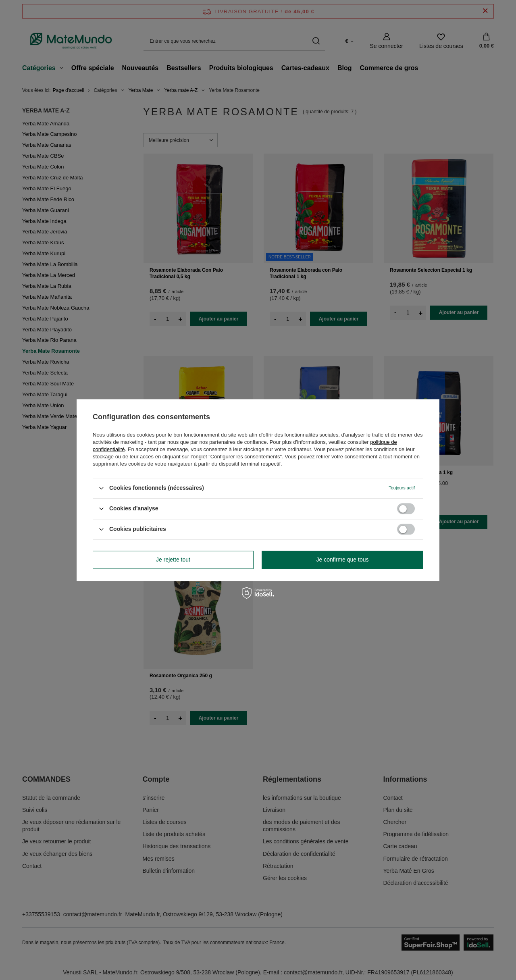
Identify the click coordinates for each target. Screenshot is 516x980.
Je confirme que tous (343, 560)
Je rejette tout (173, 560)
